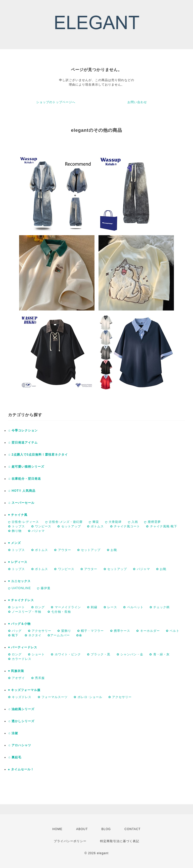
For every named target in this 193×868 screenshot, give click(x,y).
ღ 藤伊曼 (44, 588)
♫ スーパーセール (21, 503)
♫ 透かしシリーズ (21, 721)
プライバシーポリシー (70, 841)
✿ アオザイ (16, 678)
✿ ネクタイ (33, 635)
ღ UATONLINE (19, 588)
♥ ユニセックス (19, 581)
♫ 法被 (13, 733)
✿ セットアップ (69, 526)
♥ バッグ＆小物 (19, 624)
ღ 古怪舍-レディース (23, 522)
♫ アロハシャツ (20, 745)
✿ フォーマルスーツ (53, 697)
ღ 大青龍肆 (113, 522)
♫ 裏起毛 (15, 757)
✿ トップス (16, 526)
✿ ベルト (173, 631)
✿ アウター (62, 550)
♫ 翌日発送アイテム (23, 443)
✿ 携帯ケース (120, 631)
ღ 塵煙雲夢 (152, 522)
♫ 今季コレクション (23, 430)
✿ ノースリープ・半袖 (25, 612)
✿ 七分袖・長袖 (59, 612)
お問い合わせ (137, 102)
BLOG (106, 829)
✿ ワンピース (41, 526)
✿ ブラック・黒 (99, 654)
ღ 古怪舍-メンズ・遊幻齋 (64, 522)
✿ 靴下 (13, 635)
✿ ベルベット (133, 607)
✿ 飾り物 (15, 531)
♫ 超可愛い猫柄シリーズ (26, 467)
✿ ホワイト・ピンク (66, 654)
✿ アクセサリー (40, 631)
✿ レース (110, 607)
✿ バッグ (15, 631)
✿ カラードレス (20, 659)
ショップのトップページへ (56, 102)
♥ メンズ (14, 543)
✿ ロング (38, 607)
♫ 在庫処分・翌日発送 (25, 479)
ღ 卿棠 (94, 522)
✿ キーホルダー (148, 631)
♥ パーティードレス (23, 647)
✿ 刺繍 (92, 607)
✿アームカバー (59, 635)
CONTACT (132, 829)
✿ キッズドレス (20, 697)
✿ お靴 (112, 550)
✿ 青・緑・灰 (159, 654)
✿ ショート (16, 607)
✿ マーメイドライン (66, 607)
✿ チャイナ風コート (125, 526)
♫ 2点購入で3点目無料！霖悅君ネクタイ (38, 455)
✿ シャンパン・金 (130, 654)
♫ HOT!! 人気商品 (22, 491)
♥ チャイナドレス (21, 600)
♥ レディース (18, 562)
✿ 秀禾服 (38, 678)
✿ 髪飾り (64, 631)
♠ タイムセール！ (21, 769)
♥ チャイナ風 (18, 515)
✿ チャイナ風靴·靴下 (162, 526)
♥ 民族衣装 (16, 671)
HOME (58, 829)
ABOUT (82, 829)
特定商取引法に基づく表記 (120, 841)
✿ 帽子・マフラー (90, 631)
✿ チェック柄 (160, 607)
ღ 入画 (133, 522)
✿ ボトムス (95, 526)
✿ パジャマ (36, 531)
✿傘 (79, 635)
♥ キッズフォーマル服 (24, 690)
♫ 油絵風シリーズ (21, 709)
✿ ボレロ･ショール (88, 697)
